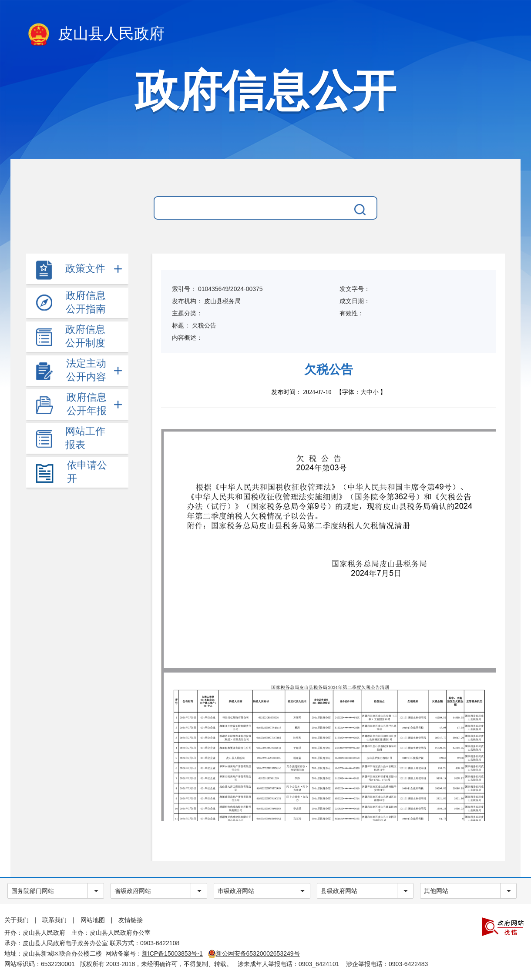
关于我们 (17, 920)
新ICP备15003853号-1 (172, 953)
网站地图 (93, 920)
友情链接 (131, 920)
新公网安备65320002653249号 (254, 953)
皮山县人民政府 (95, 35)
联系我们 (54, 920)
